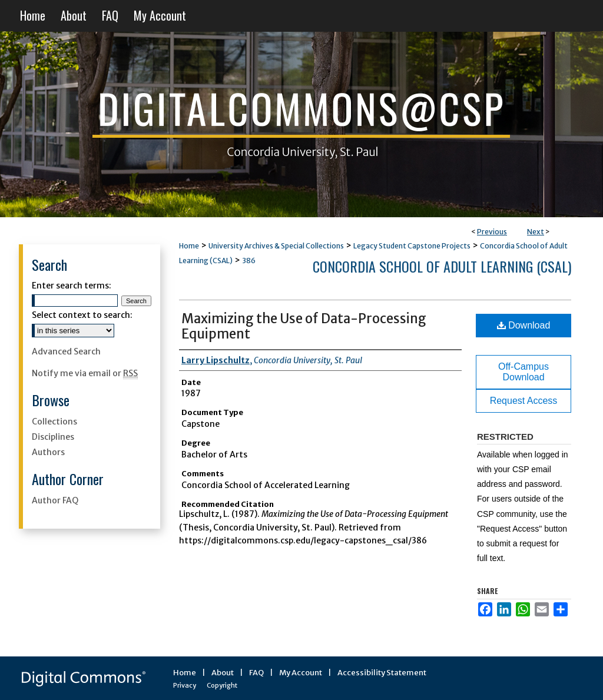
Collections (54, 422)
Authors (48, 452)
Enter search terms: (72, 286)
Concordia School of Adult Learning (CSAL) (442, 266)
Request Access (524, 401)
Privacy (185, 685)
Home (189, 246)
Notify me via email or (85, 373)
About (223, 673)
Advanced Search (66, 351)
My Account (301, 673)
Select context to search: (82, 315)
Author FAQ (55, 500)
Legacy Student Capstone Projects (412, 246)
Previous (492, 232)
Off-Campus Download (524, 372)
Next (536, 232)
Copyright (222, 685)
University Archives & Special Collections (276, 246)
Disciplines (53, 437)
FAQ (256, 673)
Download (524, 325)
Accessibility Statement (382, 673)
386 (249, 261)
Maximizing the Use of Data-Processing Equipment (304, 326)
